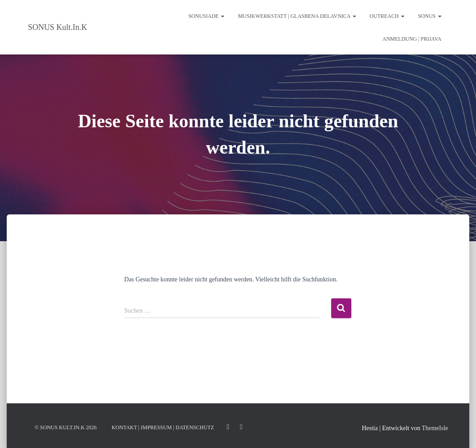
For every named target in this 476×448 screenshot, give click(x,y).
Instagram (228, 427)
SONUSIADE (206, 16)
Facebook (241, 427)
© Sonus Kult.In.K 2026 (66, 427)
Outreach (387, 16)
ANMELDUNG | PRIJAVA (412, 39)
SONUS (430, 16)
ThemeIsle (435, 428)
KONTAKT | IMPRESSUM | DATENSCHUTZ (163, 427)
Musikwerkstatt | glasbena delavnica (297, 16)
